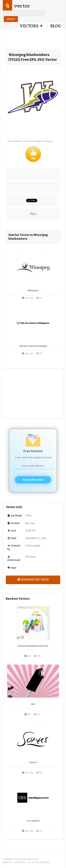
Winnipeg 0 (33, 290)
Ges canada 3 (33, 821)
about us (7, 862)
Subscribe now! (33, 480)
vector (22, 6)
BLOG (56, 26)
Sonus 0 (33, 762)
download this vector (33, 579)
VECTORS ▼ (31, 26)
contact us (20, 862)
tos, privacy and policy (39, 862)
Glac (33, 704)
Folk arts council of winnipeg (33, 346)
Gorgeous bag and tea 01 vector (33, 646)
